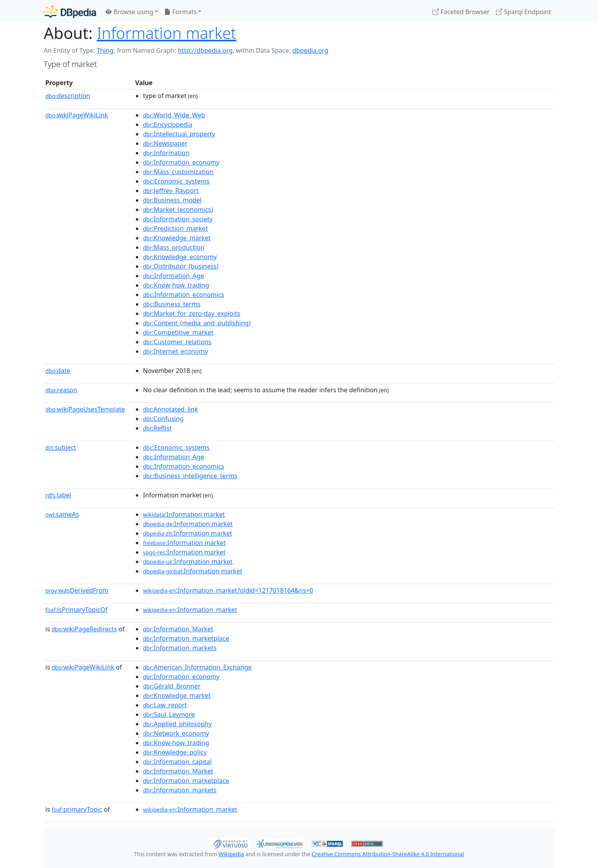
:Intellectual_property (179, 134)
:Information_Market (178, 629)
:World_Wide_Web (174, 115)
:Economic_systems (176, 181)
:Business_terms (172, 304)
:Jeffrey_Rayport (171, 191)
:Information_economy (181, 162)
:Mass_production (174, 247)
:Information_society (178, 219)
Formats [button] (180, 12)
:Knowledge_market (177, 238)
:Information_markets (180, 648)
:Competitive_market (178, 332)
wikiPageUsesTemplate (85, 409)
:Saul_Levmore (169, 714)
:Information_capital (177, 762)
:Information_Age (174, 276)
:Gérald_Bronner (172, 686)
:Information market (184, 514)
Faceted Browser (461, 12)
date (58, 371)
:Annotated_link (170, 409)
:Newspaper (165, 143)
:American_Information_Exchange (197, 667)
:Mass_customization (178, 172)
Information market (167, 33)
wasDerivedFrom (77, 590)
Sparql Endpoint (524, 12)
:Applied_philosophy (177, 724)
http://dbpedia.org (205, 50)
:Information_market (190, 610)
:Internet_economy (175, 351)
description (68, 96)
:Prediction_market (175, 228)
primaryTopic (77, 809)
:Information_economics (184, 295)
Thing (105, 50)
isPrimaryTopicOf (76, 610)
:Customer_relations (177, 342)
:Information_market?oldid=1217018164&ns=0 (228, 590)
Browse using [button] (129, 12)
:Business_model (172, 200)
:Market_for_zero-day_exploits (192, 313)
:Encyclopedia (168, 124)
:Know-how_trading (176, 285)
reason (61, 390)
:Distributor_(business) (181, 266)
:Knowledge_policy (175, 752)
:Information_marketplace (186, 638)
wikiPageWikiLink (77, 115)
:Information (166, 153)
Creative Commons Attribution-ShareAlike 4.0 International (388, 854)
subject (61, 447)
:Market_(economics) (178, 210)
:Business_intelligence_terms (190, 476)
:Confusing (163, 419)
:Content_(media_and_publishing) (197, 323)
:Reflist (157, 428)
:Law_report (165, 705)
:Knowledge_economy (180, 257)
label (58, 495)
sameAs (62, 514)
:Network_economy (176, 733)
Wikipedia (231, 854)
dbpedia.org (310, 50)
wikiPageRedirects (84, 629)
